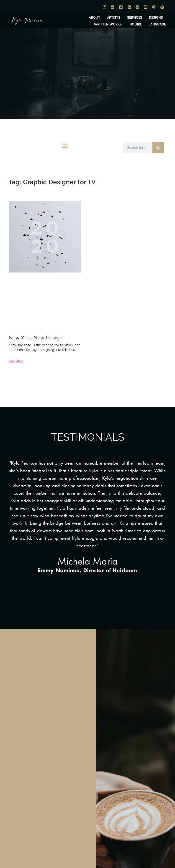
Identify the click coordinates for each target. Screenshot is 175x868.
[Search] (158, 148)
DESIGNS (156, 18)
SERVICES (135, 18)
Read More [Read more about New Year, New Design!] (16, 361)
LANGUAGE (157, 24)
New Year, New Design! (36, 338)
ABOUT (95, 18)
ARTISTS (114, 18)
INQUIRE (135, 24)
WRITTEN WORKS (108, 24)
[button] (65, 146)
